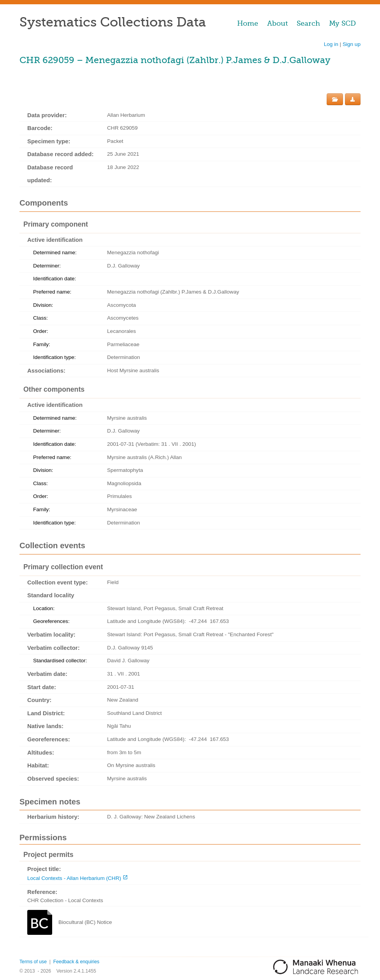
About (277, 23)
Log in (331, 44)
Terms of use (33, 962)
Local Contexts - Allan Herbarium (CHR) (74, 878)
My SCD (342, 23)
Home (248, 23)
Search (308, 23)
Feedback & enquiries (76, 962)
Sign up (352, 44)
